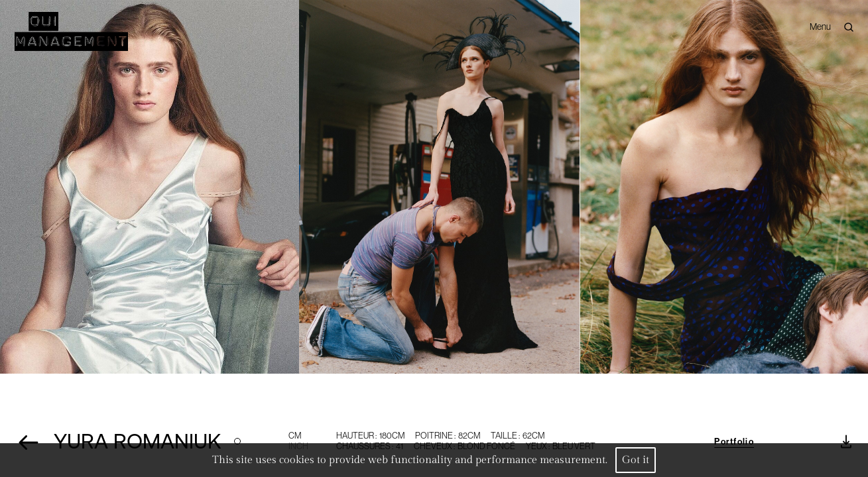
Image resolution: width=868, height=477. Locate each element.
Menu (820, 26)
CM (295, 436)
